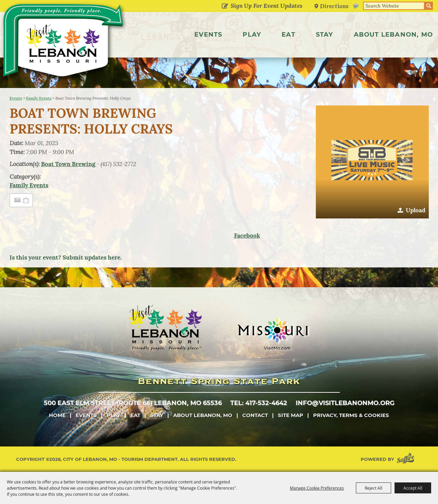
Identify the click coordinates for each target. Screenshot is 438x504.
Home (57, 415)
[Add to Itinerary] (26, 200)
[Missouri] (273, 333)
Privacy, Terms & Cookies (351, 415)
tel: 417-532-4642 (259, 403)
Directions (334, 6)
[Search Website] (394, 6)
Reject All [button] (373, 488)
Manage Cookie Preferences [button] (317, 488)
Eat (288, 35)
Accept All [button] (413, 488)
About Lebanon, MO (393, 35)
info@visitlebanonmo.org (345, 403)
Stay (325, 35)
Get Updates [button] (225, 7)
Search (429, 6)
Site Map (291, 415)
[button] (372, 162)
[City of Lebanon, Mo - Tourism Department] (64, 42)
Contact (255, 415)
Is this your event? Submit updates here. (66, 257)
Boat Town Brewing (69, 164)
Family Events (39, 98)
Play (252, 35)
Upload (416, 210)
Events (208, 35)
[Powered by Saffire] (407, 459)
